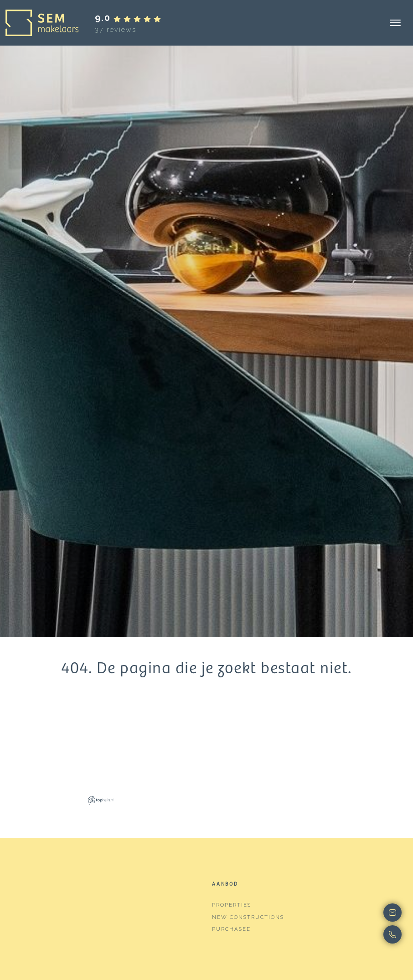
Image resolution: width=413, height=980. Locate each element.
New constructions (248, 917)
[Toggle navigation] (395, 23)
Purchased (232, 929)
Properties (232, 905)
